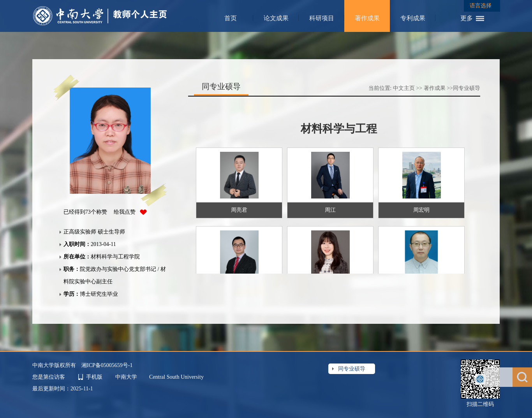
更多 (467, 18)
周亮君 (239, 210)
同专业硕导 (467, 88)
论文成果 (276, 18)
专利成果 (413, 18)
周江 (330, 210)
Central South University (176, 377)
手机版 (94, 377)
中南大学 (127, 377)
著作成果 (367, 18)
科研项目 (322, 18)
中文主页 (404, 88)
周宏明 (421, 210)
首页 (231, 18)
